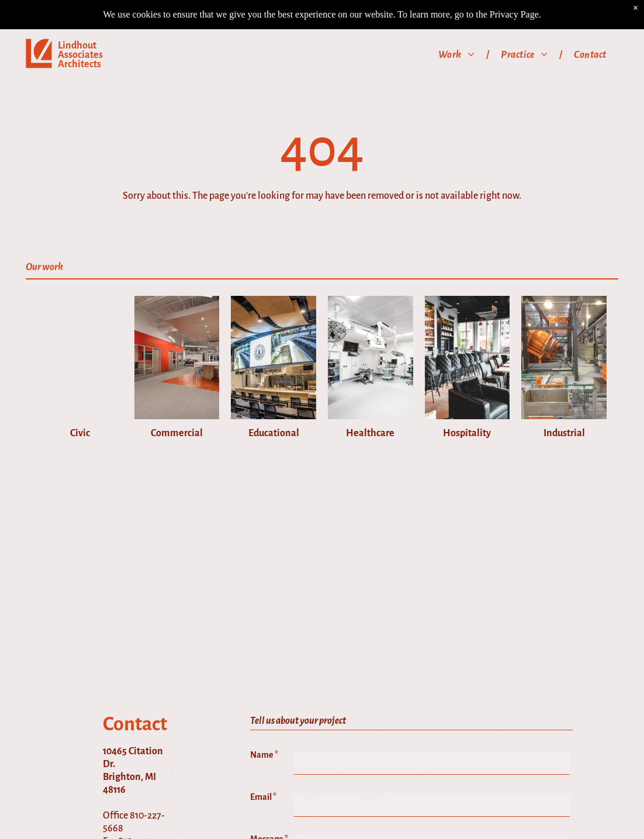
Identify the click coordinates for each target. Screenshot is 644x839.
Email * (263, 802)
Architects (79, 35)
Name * (264, 759)
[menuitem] (458, 25)
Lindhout (77, 16)
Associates (80, 26)
